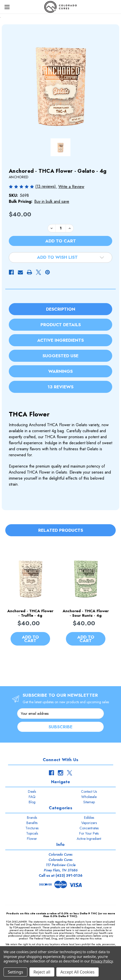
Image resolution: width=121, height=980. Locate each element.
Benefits (32, 823)
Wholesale (89, 797)
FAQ (32, 797)
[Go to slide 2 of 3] (58, 664)
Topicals (32, 833)
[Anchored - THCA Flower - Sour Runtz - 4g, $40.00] (86, 577)
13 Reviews (60, 387)
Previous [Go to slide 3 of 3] (7, 600)
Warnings (60, 371)
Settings (15, 972)
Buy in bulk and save (52, 201)
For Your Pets (89, 833)
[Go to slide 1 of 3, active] (50, 664)
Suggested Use (60, 356)
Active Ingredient (89, 839)
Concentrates (89, 828)
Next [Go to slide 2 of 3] (109, 600)
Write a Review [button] (71, 187)
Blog (32, 802)
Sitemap (89, 802)
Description (61, 309)
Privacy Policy (102, 961)
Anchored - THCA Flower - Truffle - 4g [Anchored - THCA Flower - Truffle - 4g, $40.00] (30, 613)
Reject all (42, 972)
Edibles (89, 818)
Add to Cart (30, 639)
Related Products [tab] (61, 530)
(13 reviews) (46, 186)
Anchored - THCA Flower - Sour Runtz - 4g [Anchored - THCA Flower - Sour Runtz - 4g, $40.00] (86, 613)
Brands (32, 818)
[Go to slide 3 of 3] (66, 664)
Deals (32, 791)
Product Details (61, 325)
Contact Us (89, 791)
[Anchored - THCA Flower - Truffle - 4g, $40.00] (30, 577)
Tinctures (32, 828)
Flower (32, 839)
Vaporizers (89, 823)
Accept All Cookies (77, 972)
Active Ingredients (60, 340)
